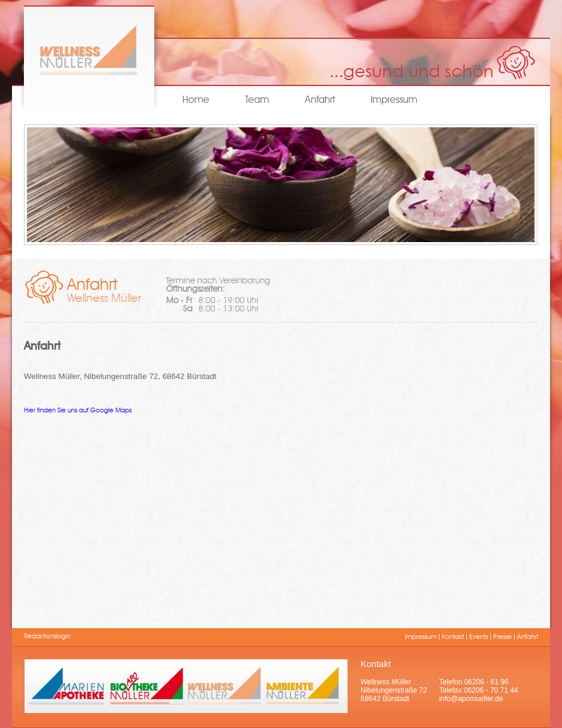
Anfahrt (320, 100)
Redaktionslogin (47, 637)
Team (257, 100)
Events (479, 637)
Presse (503, 637)
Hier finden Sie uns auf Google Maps (78, 411)
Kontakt (453, 637)
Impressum (394, 100)
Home (196, 100)
